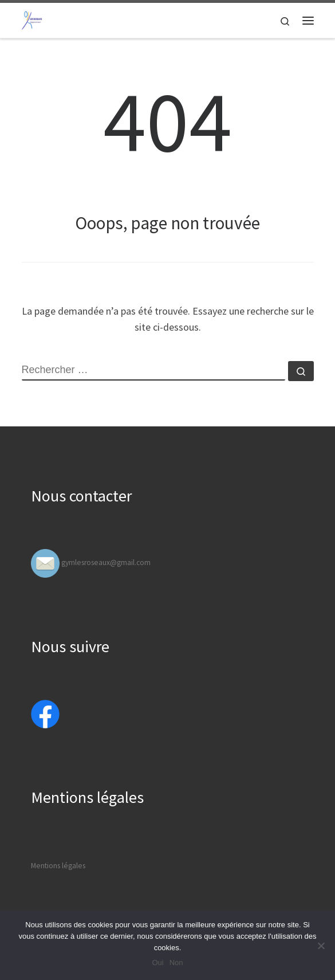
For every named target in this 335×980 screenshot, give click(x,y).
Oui (157, 963)
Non (176, 963)
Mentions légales (58, 866)
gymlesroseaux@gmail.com (106, 562)
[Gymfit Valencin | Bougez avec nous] (32, 19)
